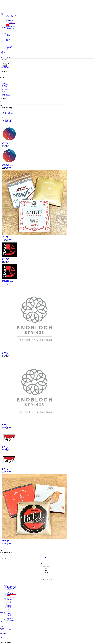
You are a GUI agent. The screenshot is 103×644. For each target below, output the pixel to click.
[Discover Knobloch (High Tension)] (34, 287)
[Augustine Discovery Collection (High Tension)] (9, 127)
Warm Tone (6, 540)
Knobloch (5, 352)
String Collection (6, 238)
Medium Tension (6, 167)
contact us (49, 555)
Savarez (4, 446)
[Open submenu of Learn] (4, 42)
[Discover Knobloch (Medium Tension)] (34, 359)
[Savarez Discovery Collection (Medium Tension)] (9, 453)
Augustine (5, 142)
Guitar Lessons (6, 43)
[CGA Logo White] (46, 1)
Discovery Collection (7, 144)
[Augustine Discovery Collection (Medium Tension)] (9, 149)
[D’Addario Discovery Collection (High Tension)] (9, 243)
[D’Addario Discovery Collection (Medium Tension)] (9, 265)
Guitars (5, 14)
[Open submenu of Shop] (3, 14)
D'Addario (5, 258)
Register (5, 66)
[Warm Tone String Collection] (34, 475)
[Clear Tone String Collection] (34, 171)
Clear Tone (6, 236)
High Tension (5, 145)
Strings (5, 33)
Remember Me (7, 63)
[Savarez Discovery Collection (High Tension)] (9, 431)
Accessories (6, 27)
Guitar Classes (6, 49)
